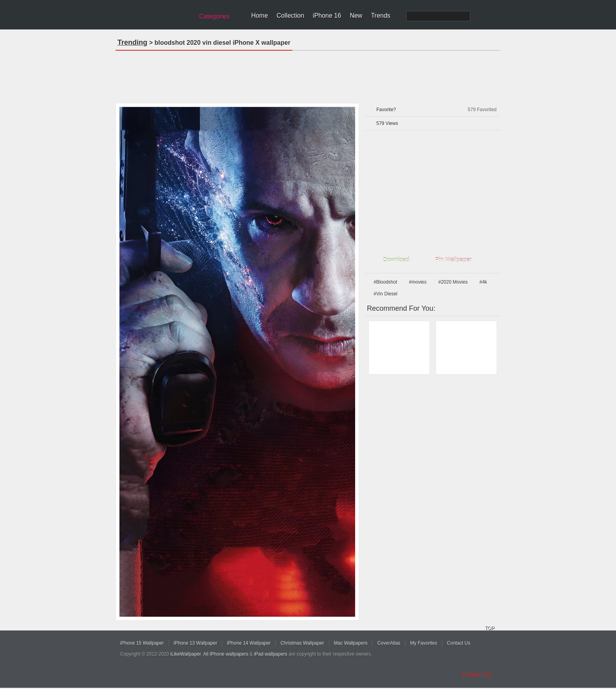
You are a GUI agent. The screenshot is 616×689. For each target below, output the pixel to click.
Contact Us (459, 643)
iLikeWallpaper (186, 654)
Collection (290, 16)
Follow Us (477, 675)
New (356, 16)
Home (259, 16)
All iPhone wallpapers (226, 654)
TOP (489, 628)
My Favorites (424, 643)
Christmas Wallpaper (302, 643)
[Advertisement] (308, 74)
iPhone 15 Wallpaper (142, 643)
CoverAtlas (389, 643)
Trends (380, 16)
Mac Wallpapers (351, 643)
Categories (214, 16)
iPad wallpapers (271, 654)
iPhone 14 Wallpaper (249, 643)
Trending (132, 42)
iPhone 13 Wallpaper (195, 643)
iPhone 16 (327, 16)
